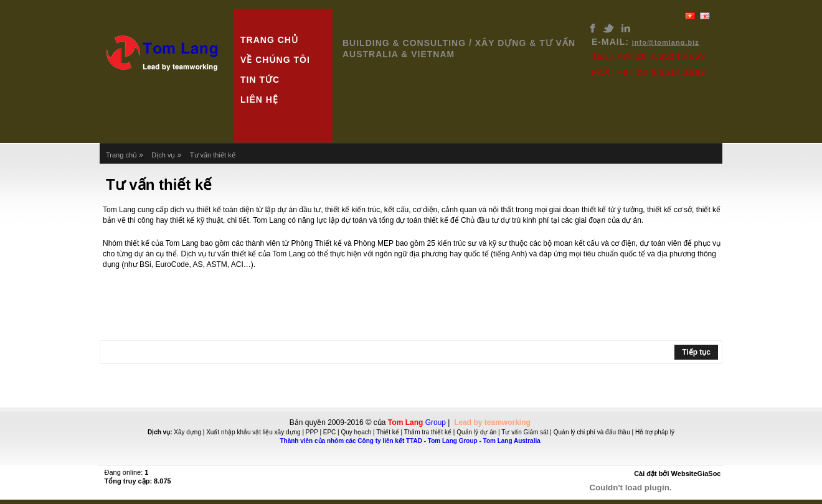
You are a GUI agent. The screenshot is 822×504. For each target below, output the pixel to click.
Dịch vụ (163, 155)
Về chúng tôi (275, 60)
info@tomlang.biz (666, 42)
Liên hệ (259, 100)
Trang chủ (269, 40)
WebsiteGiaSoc (696, 474)
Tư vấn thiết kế (213, 155)
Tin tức (260, 80)
